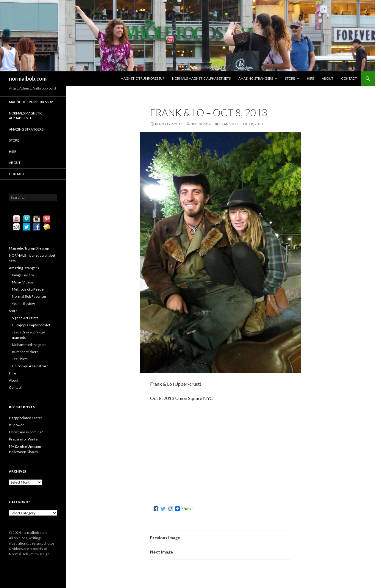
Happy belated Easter (26, 418)
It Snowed (17, 425)
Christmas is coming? (26, 432)
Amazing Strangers (256, 78)
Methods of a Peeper (28, 289)
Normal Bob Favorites (29, 296)
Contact (349, 78)
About (328, 78)
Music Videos (23, 282)
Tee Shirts (20, 359)
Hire (310, 78)
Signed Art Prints (25, 318)
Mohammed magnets (29, 345)
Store (290, 78)
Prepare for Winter (24, 439)
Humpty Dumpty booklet (31, 325)
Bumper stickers (25, 352)
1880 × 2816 (201, 124)
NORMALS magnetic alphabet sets (201, 78)
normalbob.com (28, 79)
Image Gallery (23, 275)
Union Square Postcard (30, 366)
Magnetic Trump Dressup (142, 78)
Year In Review (23, 304)
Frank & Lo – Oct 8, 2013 (241, 124)
